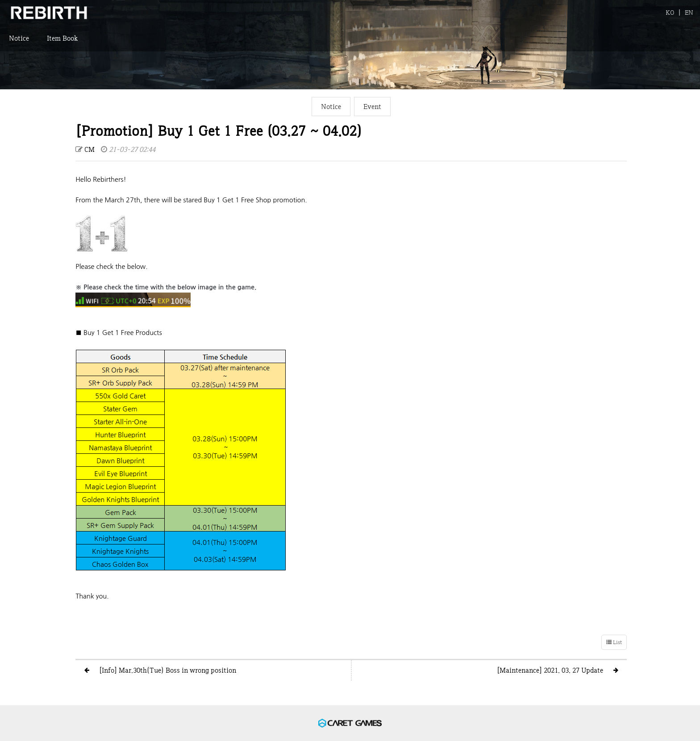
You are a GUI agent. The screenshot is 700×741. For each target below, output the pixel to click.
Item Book (62, 42)
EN (689, 12)
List (614, 642)
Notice (19, 42)
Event (372, 107)
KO (670, 12)
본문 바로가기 (0, 0)
